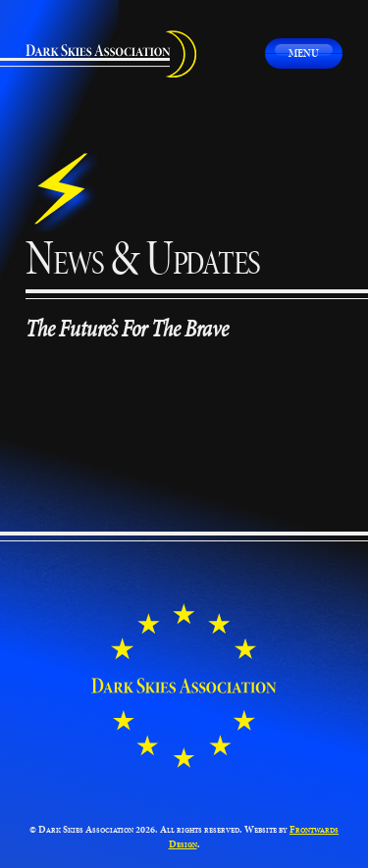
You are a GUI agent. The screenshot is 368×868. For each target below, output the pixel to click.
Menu (304, 52)
